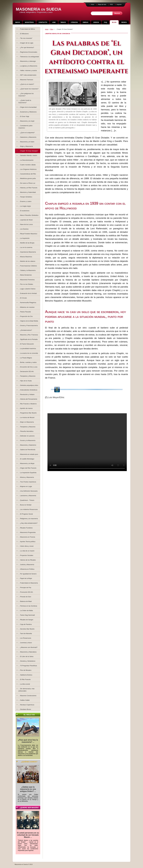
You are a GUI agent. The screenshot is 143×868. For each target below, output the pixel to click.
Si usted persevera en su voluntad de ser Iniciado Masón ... (28, 835)
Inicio (47, 29)
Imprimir (119, 4)
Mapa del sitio (102, 4)
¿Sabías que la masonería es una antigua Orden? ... (28, 789)
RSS (111, 4)
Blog (52, 29)
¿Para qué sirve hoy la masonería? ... (28, 741)
